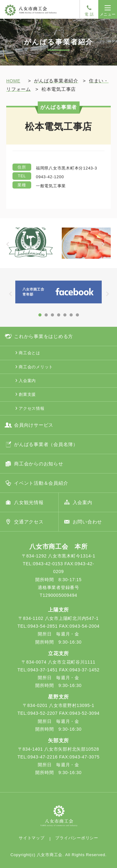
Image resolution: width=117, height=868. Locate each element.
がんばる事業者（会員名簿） (46, 444)
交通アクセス (29, 522)
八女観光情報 (29, 502)
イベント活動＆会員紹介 (41, 483)
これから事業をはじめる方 (44, 336)
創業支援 (27, 394)
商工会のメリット (36, 367)
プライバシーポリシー (77, 838)
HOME (13, 81)
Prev (11, 248)
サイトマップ (32, 838)
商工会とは (29, 353)
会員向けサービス (34, 425)
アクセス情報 (32, 408)
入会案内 (27, 381)
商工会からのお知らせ (39, 464)
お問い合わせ (88, 522)
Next (106, 248)
